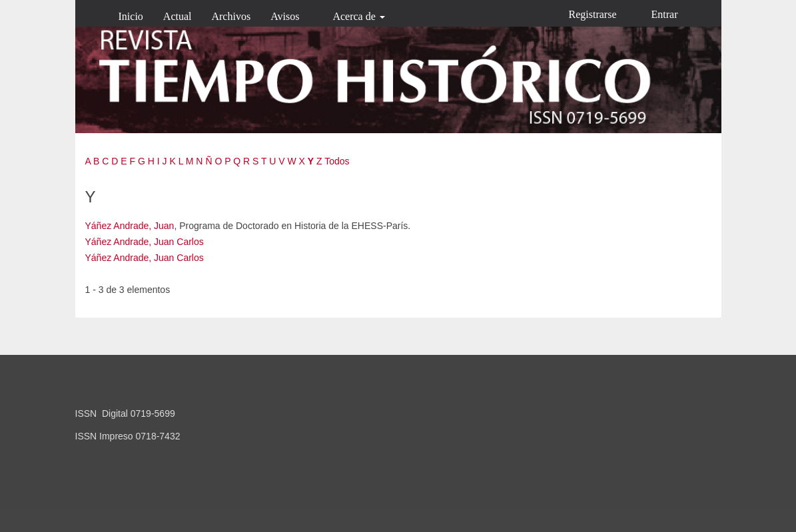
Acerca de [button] (358, 16)
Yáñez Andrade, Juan (130, 226)
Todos (337, 161)
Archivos (231, 16)
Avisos (285, 16)
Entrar (665, 14)
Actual (178, 16)
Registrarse (593, 14)
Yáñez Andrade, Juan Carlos (145, 242)
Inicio (131, 16)
